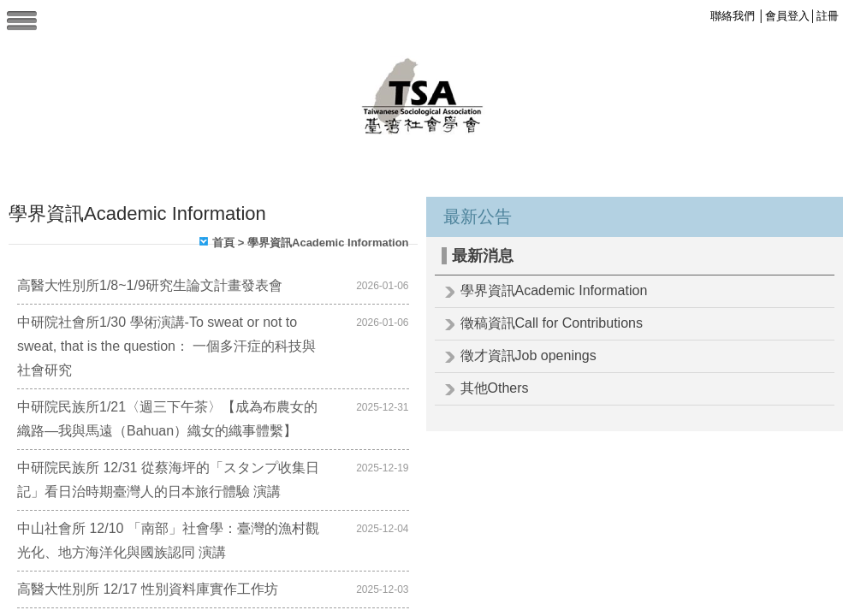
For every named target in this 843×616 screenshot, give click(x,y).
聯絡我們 (733, 16)
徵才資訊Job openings (528, 355)
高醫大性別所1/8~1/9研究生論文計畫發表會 (150, 285)
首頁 (223, 243)
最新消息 (483, 256)
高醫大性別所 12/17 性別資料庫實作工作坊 (148, 589)
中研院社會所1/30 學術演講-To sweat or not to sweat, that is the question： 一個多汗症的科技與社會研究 (166, 346)
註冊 (828, 16)
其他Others (495, 388)
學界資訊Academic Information (554, 290)
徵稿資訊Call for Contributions (552, 323)
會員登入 (787, 16)
